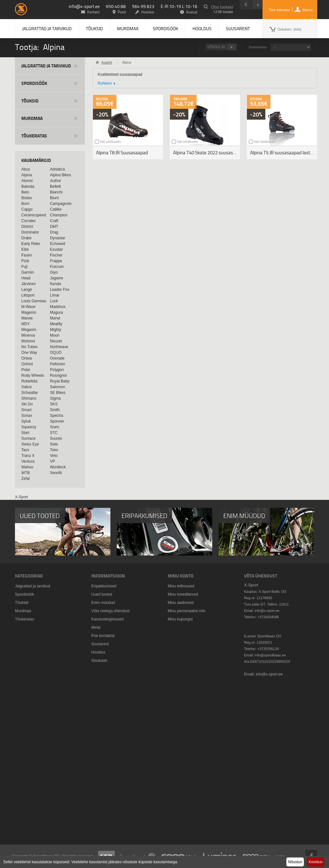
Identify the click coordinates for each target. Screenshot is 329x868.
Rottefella (29, 381)
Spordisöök (165, 28)
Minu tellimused (181, 586)
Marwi (55, 318)
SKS (54, 404)
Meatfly (56, 324)
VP (52, 461)
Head (26, 278)
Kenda (56, 284)
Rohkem (105, 83)
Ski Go (27, 404)
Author (56, 181)
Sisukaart (99, 661)
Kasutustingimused (107, 619)
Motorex (28, 341)
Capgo (27, 209)
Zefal (26, 479)
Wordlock (58, 467)
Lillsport (28, 295)
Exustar (56, 249)
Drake (26, 238)
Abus (26, 169)
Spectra (56, 416)
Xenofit (56, 473)
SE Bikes (58, 393)
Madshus (58, 307)
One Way (29, 353)
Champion (59, 215)
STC (54, 433)
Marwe (27, 318)
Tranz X (28, 456)
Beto (25, 192)
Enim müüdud (103, 603)
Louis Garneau (34, 301)
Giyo (54, 272)
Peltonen (57, 364)
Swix (54, 444)
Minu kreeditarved (183, 594)
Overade (57, 358)
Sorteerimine (258, 47)
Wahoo (27, 467)
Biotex (27, 198)
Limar (55, 295)
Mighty (56, 330)
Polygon (57, 370)
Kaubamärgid (36, 160)
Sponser (57, 421)
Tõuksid (94, 28)
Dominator (30, 232)
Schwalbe (30, 393)
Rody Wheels (33, 375)
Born (25, 204)
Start (25, 433)
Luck (54, 301)
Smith (55, 410)
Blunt (54, 198)
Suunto (56, 438)
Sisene (307, 10)
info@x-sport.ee (84, 6)
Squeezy (29, 427)
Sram (55, 427)
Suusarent (238, 28)
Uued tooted (102, 594)
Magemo (29, 312)
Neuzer (56, 341)
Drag (54, 232)
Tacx (25, 450)
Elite (25, 249)
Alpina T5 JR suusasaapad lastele (283, 153)
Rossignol (58, 375)
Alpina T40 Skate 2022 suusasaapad (206, 153)
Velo (54, 456)
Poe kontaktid (103, 636)
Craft (54, 221)
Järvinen (28, 284)
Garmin (28, 272)
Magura (56, 312)
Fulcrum (57, 267)
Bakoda (28, 186)
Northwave (59, 347)
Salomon (57, 387)
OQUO (56, 353)
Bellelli (56, 186)
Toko (54, 450)
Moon (55, 335)
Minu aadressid (181, 603)
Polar (26, 370)
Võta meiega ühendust (110, 611)
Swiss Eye (30, 444)
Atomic (27, 181)
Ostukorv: (289, 29)
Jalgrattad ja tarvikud (47, 28)
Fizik (25, 261)
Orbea (27, 358)
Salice (27, 387)
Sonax (27, 416)
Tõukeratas (34, 136)
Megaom (29, 330)
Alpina (27, 175)
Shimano (29, 398)
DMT (54, 227)
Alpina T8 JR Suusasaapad (122, 153)
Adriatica (57, 169)
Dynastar (58, 238)
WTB (26, 473)
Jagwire (56, 278)
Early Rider (31, 244)
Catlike (56, 209)
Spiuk (26, 421)
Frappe (56, 261)
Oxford (27, 364)
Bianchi (56, 192)
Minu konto (181, 576)
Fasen (27, 255)
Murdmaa (128, 28)
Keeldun (316, 862)
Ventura (28, 461)
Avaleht (107, 63)
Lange (27, 290)
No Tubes (29, 347)
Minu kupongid (180, 619)
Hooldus (202, 28)
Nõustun (295, 862)
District (27, 227)
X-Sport (21, 497)
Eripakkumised (104, 586)
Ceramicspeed (34, 215)
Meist (96, 627)
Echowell (58, 244)
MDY (26, 324)
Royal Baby (60, 381)
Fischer (56, 255)
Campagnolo (61, 204)
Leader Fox (60, 290)
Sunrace (28, 438)
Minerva (28, 335)
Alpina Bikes (60, 175)
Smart (26, 410)
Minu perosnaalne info (186, 611)
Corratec (29, 221)
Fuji (24, 267)
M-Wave (28, 307)
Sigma (55, 398)
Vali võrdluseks (111, 142)
